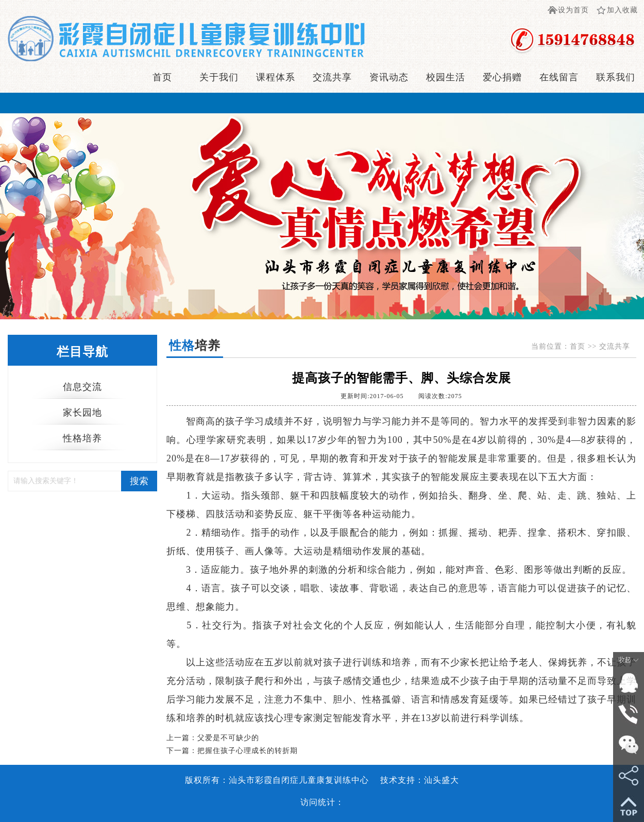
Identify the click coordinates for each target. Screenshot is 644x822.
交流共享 (332, 77)
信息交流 (82, 387)
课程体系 (276, 77)
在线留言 (559, 77)
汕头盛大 (442, 780)
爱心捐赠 (502, 77)
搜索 (139, 481)
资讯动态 (389, 77)
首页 (162, 77)
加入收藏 (622, 10)
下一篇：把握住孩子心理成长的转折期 (232, 751)
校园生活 (446, 77)
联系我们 (616, 77)
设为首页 (573, 10)
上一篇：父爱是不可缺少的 (213, 738)
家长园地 (82, 413)
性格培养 (82, 438)
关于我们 (219, 77)
